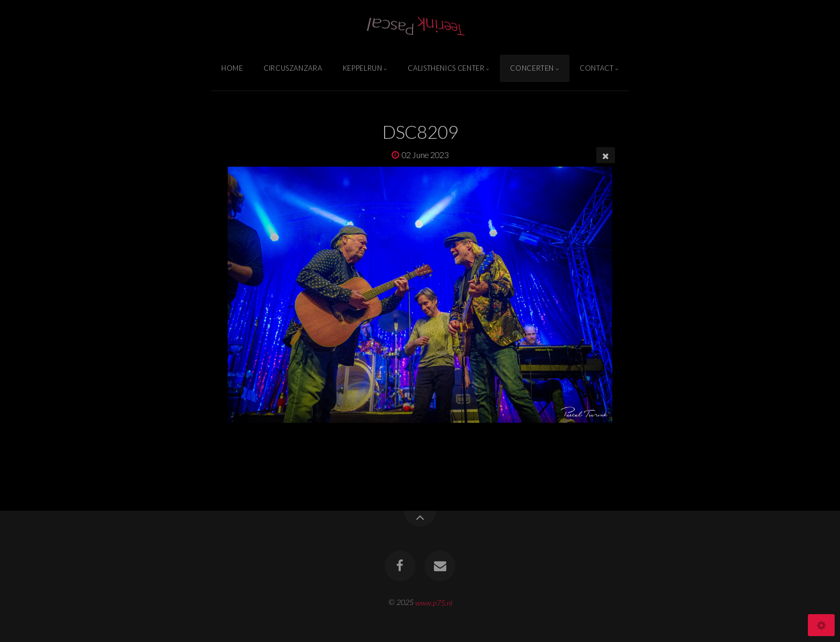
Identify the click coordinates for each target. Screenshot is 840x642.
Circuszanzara (293, 68)
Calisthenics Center (446, 68)
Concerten (532, 68)
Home (232, 68)
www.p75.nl (434, 602)
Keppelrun (363, 68)
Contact (597, 68)
